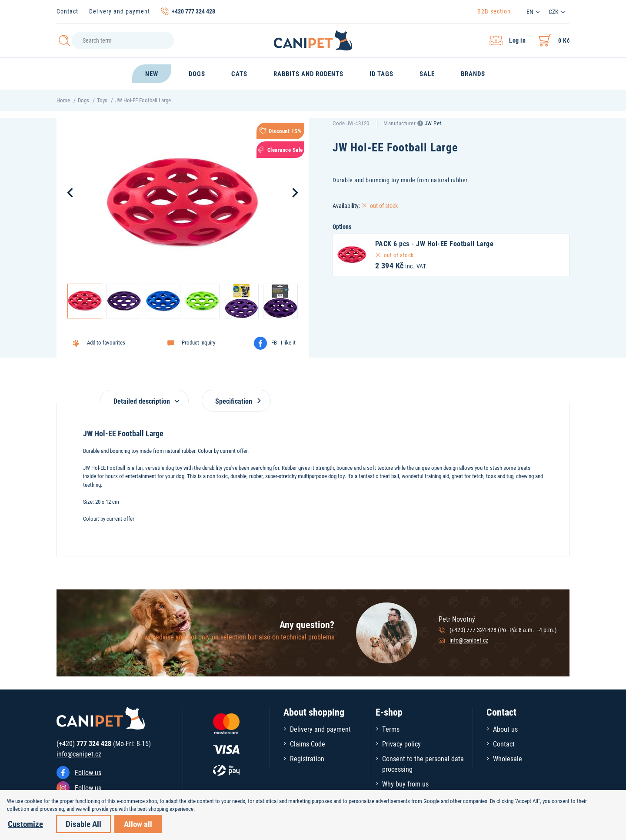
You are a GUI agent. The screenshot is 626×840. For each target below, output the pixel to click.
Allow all (138, 824)
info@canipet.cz (469, 640)
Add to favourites (106, 342)
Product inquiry (198, 342)
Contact (67, 11)
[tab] (144, 397)
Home (63, 100)
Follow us (88, 772)
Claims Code (308, 744)
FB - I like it (283, 342)
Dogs (83, 100)
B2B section (494, 11)
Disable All (83, 824)
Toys (102, 100)
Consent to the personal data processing (423, 764)
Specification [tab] (236, 401)
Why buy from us (405, 784)
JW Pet (433, 123)
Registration (307, 758)
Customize (25, 824)
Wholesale (508, 758)
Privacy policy (401, 744)
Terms (391, 729)
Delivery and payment (120, 11)
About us (505, 729)
